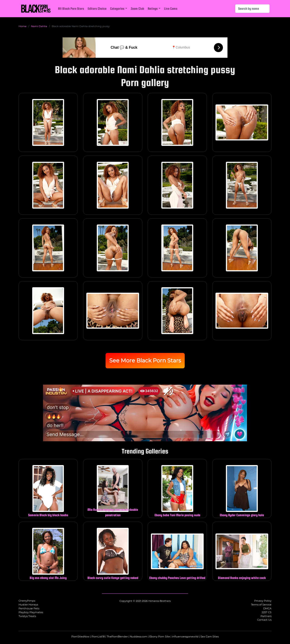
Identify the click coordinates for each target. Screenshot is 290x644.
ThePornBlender (117, 637)
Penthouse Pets (29, 608)
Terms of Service (261, 605)
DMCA (267, 608)
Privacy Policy (263, 601)
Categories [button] (117, 8)
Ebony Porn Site (160, 637)
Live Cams (171, 8)
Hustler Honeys (28, 605)
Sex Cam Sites (210, 637)
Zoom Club (137, 8)
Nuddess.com (139, 637)
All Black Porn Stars (71, 8)
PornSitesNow (80, 637)
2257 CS (267, 612)
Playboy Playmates (31, 612)
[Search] (252, 9)
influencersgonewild (185, 637)
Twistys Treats (27, 616)
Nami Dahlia (39, 26)
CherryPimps (27, 601)
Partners (266, 616)
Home (23, 26)
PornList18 (98, 637)
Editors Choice (97, 8)
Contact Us (264, 620)
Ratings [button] (153, 8)
